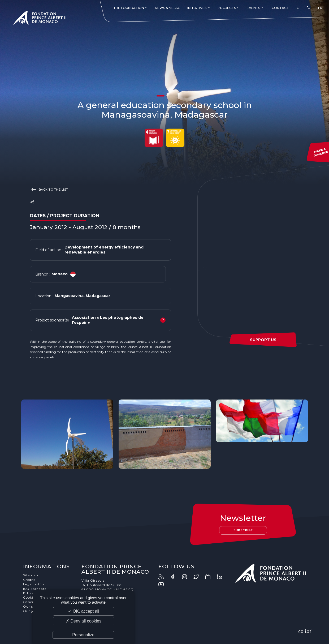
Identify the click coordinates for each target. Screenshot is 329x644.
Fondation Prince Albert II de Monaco (40, 19)
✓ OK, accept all (83, 611)
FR (320, 8)
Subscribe (243, 530)
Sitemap (31, 575)
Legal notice (34, 584)
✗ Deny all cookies (84, 621)
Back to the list (49, 189)
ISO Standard (35, 589)
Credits (29, 580)
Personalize (83, 635)
